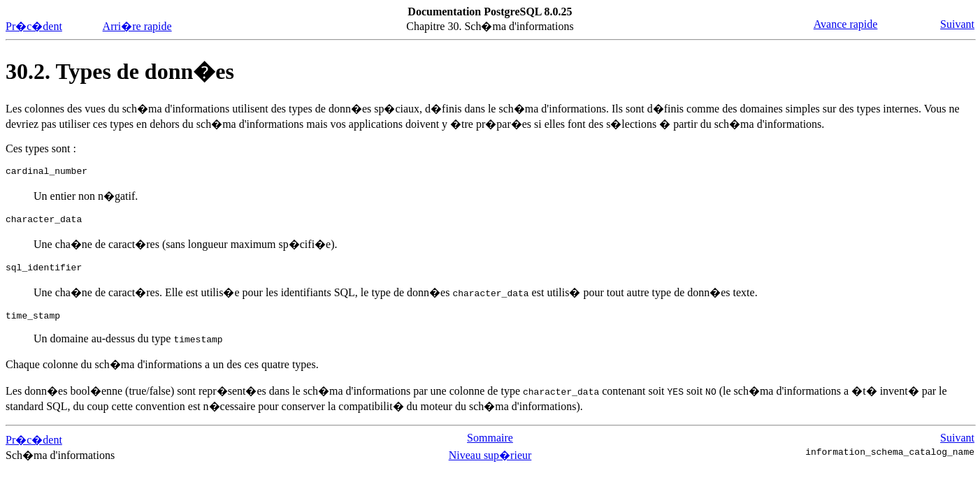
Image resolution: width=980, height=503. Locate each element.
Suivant (957, 24)
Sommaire (490, 446)
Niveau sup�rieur (490, 464)
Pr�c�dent (34, 26)
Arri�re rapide (137, 26)
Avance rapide (846, 24)
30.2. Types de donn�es (120, 71)
